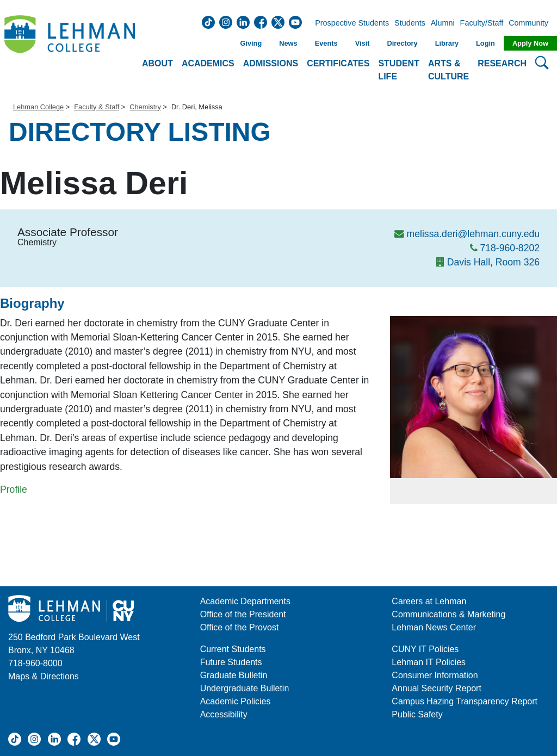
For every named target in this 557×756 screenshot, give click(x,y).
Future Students (231, 662)
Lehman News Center (434, 627)
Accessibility (224, 714)
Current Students (233, 649)
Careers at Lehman (429, 601)
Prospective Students (349, 23)
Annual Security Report (437, 688)
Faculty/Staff (482, 23)
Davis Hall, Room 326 (493, 262)
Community (532, 23)
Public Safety (417, 714)
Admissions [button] (271, 63)
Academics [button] (208, 63)
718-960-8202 (510, 248)
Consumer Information (435, 675)
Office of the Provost (240, 627)
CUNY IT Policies (425, 649)
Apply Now (530, 43)
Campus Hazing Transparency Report (465, 701)
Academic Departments (245, 601)
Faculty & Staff (97, 107)
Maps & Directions (44, 676)
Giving (251, 43)
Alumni (443, 23)
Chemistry (145, 107)
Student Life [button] (399, 70)
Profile (14, 489)
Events (326, 43)
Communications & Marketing (448, 614)
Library (447, 43)
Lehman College (38, 107)
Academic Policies (236, 701)
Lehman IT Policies (429, 662)
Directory (402, 43)
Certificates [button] (338, 63)
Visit (363, 43)
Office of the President (243, 614)
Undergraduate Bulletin (245, 688)
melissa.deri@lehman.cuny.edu (473, 234)
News (288, 43)
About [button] (157, 63)
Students (410, 23)
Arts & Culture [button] (448, 70)
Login (485, 43)
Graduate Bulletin (234, 675)
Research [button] (502, 63)
